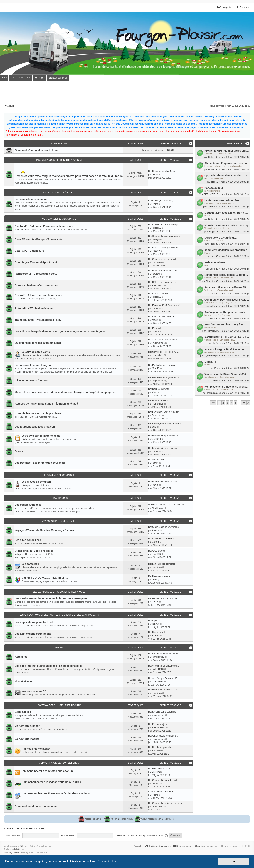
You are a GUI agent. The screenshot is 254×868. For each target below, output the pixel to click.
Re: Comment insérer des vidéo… (165, 780)
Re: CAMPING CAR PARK (161, 539)
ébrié (155, 580)
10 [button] (243, 403)
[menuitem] (39, 78)
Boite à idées (23, 712)
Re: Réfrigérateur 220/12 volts (163, 271)
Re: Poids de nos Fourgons (161, 365)
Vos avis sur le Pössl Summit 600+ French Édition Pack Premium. (227, 374)
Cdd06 (155, 602)
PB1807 (214, 244)
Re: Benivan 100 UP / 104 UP (163, 598)
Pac (216, 368)
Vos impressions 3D (34, 691)
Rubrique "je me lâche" (36, 749)
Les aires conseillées (28, 540)
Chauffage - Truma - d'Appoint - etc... (38, 262)
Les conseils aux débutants (59, 192)
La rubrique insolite (27, 739)
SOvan (155, 331)
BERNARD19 (211, 194)
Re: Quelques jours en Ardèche (163, 527)
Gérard (155, 542)
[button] (213, 403)
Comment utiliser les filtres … (162, 792)
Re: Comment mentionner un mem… (166, 803)
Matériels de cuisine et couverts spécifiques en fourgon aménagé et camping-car (65, 392)
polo (216, 318)
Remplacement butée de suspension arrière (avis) (227, 387)
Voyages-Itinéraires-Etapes (59, 521)
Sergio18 (213, 231)
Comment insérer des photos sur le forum (47, 771)
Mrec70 (156, 368)
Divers (207, 216)
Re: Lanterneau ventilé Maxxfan (164, 412)
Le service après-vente (36, 352)
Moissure (210, 362)
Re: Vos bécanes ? (157, 460)
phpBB (19, 846)
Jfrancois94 (158, 806)
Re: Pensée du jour (158, 724)
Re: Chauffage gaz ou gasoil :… (164, 259)
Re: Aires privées (157, 551)
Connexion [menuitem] (243, 7)
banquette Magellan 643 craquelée (226, 250)
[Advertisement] (127, 94)
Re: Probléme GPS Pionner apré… (165, 305)
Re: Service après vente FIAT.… (164, 352)
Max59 (215, 294)
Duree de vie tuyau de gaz (221, 238)
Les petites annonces (28, 505)
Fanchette (213, 207)
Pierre (155, 204)
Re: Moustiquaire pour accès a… (164, 436)
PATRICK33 (158, 669)
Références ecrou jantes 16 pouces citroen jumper (227, 275)
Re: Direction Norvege (159, 576)
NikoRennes (158, 508)
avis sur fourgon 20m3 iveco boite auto (227, 349)
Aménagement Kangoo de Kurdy (225, 312)
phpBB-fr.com (19, 849)
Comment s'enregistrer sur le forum (37, 150)
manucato (212, 393)
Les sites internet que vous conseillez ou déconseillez (48, 666)
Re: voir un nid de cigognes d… (163, 666)
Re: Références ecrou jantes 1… (164, 282)
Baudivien (157, 262)
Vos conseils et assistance (59, 219)
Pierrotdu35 (212, 281)
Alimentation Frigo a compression (226, 163)
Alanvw (156, 530)
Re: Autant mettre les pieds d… (163, 736)
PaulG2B (156, 554)
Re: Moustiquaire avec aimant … (164, 448)
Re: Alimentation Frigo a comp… (164, 225)
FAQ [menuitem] (4, 78)
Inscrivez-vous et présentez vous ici (59, 160)
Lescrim (156, 772)
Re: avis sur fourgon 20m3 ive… (164, 340)
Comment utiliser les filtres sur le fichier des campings (56, 793)
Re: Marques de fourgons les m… (165, 377)
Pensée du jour (214, 188)
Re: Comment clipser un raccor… (164, 236)
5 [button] (236, 403)
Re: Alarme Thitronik (158, 294)
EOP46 (156, 636)
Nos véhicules (210, 328)
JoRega (214, 269)
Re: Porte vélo (155, 328)
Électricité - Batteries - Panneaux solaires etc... (223, 166)
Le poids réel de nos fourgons (34, 365)
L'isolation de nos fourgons (32, 381)
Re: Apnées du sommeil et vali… (164, 654)
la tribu (155, 175)
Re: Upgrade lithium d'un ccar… (164, 482)
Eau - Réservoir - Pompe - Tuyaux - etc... (221, 303)
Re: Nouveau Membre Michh (162, 171)
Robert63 (213, 157)
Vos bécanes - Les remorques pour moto (40, 463)
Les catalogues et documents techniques (59, 592)
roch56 (215, 380)
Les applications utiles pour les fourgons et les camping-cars (59, 615)
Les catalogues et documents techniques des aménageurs (51, 598)
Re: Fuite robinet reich (159, 769)
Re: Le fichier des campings (162, 564)
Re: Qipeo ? (154, 621)
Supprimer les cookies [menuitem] (206, 846)
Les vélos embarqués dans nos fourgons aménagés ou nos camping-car (60, 331)
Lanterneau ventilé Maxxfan (222, 200)
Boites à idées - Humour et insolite (59, 705)
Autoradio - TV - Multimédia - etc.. (218, 154)
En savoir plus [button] (107, 861)
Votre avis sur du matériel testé (217, 228)
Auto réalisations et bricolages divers (219, 203)
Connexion (12, 829)
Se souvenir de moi (157, 835)
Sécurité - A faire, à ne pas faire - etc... (38, 295)
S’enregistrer (34, 829)
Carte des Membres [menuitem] (21, 78)
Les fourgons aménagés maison (217, 315)
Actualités (21, 657)
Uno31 (215, 343)
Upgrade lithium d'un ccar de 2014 (226, 175)
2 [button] (223, 403)
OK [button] (234, 861)
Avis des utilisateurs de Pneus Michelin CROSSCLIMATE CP (227, 287)
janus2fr (156, 274)
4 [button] (231, 403)
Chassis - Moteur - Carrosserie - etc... (220, 278)
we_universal (14, 853)
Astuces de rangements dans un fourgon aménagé (46, 404)
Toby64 (156, 624)
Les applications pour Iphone (33, 634)
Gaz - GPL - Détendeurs (214, 241)
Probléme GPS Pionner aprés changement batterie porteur (227, 151)
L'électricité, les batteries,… (162, 201)
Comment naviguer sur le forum (59, 763)
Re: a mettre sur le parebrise (162, 712)
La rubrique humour (212, 191)
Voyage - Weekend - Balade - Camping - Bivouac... (46, 530)
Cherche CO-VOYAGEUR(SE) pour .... (45, 578)
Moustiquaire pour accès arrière (224, 225)
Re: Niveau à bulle (157, 632)
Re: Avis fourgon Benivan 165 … (164, 678)
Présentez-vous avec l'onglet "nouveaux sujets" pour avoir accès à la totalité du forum (69, 176)
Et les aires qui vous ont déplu (34, 551)
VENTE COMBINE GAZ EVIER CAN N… (168, 505)
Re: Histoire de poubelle (160, 747)
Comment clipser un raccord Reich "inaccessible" (227, 300)
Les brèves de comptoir (214, 179)
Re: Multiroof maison (158, 400)
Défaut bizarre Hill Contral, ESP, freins (227, 337)
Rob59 (215, 182)
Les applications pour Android (34, 622)
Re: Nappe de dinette (159, 389)
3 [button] (227, 403)
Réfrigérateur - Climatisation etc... (36, 274)
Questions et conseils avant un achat (219, 352)
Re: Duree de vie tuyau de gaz (163, 248)
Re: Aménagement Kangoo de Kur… (166, 423)
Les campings (30, 564)
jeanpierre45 (158, 657)
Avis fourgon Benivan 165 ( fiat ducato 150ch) (227, 325)
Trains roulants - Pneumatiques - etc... (220, 290)
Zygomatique (211, 356)
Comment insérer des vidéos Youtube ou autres (51, 782)
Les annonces (59, 498)
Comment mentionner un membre (36, 806)
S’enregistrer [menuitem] (225, 7)
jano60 (215, 256)
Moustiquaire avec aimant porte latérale (227, 213)
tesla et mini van (215, 262)
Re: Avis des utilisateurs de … (163, 317)
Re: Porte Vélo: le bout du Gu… (164, 690)
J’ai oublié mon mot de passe (130, 835)
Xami (155, 392)
